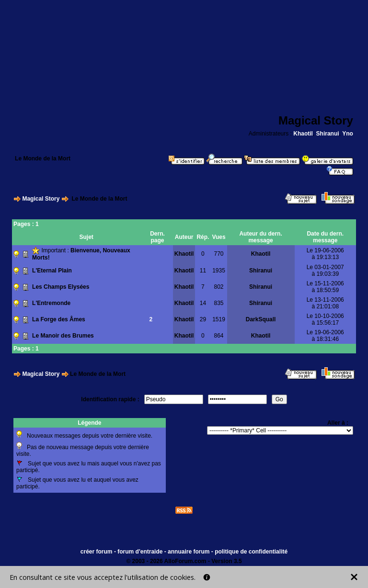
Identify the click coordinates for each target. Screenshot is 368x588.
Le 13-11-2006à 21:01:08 (325, 303)
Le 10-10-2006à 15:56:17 (325, 319)
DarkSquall (261, 319)
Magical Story (41, 199)
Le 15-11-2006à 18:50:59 (325, 287)
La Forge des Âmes (59, 319)
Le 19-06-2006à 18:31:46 (325, 336)
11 (203, 271)
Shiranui (328, 134)
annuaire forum (189, 552)
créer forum (97, 552)
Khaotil (303, 134)
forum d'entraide (140, 552)
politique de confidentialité (251, 552)
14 (203, 303)
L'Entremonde (51, 303)
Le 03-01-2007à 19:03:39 (325, 271)
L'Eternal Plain (52, 271)
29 (203, 319)
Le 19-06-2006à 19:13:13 (325, 254)
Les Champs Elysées (61, 287)
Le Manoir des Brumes (63, 336)
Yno (348, 134)
